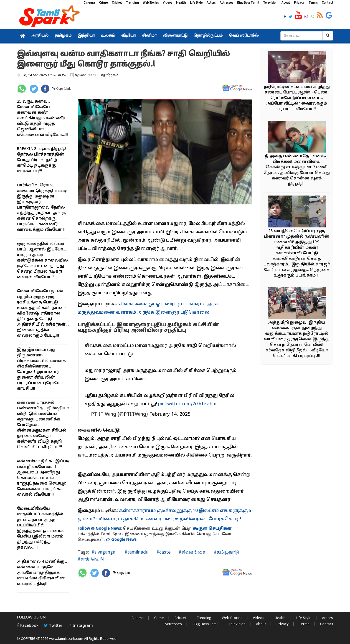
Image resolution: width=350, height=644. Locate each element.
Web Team (87, 75)
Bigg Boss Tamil (248, 2)
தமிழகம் (63, 36)
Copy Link (63, 88)
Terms (313, 2)
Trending (132, 2)
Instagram (80, 626)
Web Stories (151, 2)
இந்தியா (86, 36)
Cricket (117, 2)
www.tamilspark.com (66, 638)
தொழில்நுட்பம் (208, 36)
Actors (211, 2)
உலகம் (108, 36)
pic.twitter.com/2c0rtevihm (187, 404)
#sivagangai (104, 552)
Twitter (53, 626)
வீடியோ (129, 36)
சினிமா (149, 36)
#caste (163, 552)
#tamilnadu (136, 552)
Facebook (28, 626)
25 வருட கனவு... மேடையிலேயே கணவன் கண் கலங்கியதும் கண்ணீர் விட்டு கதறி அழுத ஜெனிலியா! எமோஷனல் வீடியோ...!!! (42, 118)
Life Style (196, 2)
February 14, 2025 (170, 414)
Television (270, 2)
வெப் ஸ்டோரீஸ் (244, 36)
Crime (103, 2)
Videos (167, 2)
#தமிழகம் (109, 75)
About (286, 2)
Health (181, 2)
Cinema (89, 2)
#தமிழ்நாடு (226, 552)
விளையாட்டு (175, 36)
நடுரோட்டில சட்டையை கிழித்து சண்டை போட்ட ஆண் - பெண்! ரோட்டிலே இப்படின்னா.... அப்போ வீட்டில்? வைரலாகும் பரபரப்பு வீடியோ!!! (297, 98)
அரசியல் (40, 36)
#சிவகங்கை (192, 552)
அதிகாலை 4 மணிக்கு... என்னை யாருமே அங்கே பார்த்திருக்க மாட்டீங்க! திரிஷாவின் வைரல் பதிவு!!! (42, 573)
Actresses (226, 2)
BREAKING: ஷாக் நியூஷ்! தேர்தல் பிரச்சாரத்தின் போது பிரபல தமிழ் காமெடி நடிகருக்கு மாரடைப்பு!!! (42, 160)
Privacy (299, 2)
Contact (327, 2)
